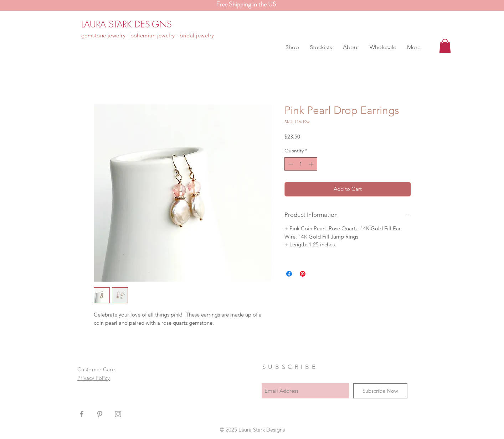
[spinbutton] (301, 164)
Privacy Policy (94, 378)
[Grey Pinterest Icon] (100, 414)
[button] (292, 47)
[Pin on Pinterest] (303, 274)
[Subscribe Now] (380, 391)
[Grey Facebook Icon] (82, 414)
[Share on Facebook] (289, 274)
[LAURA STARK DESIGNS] (127, 24)
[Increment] (312, 164)
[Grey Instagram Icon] (118, 414)
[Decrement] (290, 164)
